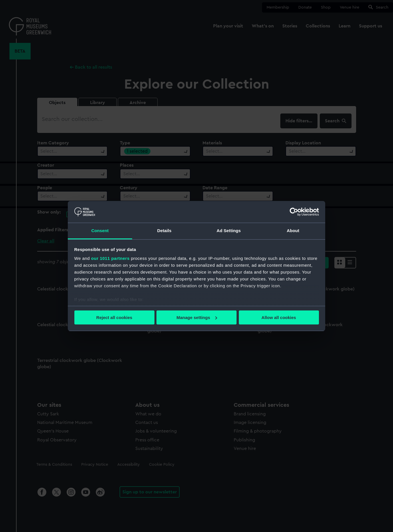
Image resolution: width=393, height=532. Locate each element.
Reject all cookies (114, 317)
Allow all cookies (279, 317)
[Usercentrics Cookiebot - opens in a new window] (294, 212)
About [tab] (293, 231)
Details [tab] (164, 231)
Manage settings (197, 317)
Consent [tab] (100, 231)
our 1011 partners (110, 258)
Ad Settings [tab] (229, 231)
